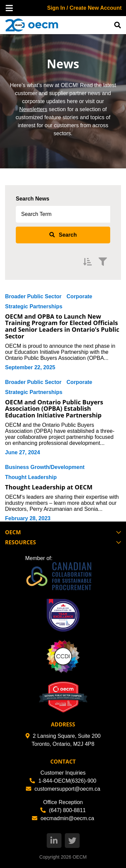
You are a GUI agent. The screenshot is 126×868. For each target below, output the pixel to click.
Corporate (79, 296)
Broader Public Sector (33, 296)
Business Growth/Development (45, 467)
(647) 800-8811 (63, 810)
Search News (33, 199)
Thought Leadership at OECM (49, 487)
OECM (80, 857)
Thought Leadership (31, 477)
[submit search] (63, 235)
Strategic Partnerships (34, 306)
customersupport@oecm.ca (63, 789)
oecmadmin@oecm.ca (63, 818)
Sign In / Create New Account (84, 8)
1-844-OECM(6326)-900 (63, 781)
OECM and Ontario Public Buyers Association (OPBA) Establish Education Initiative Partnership (54, 409)
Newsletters (33, 109)
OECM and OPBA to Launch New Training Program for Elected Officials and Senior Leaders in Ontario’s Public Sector (62, 326)
